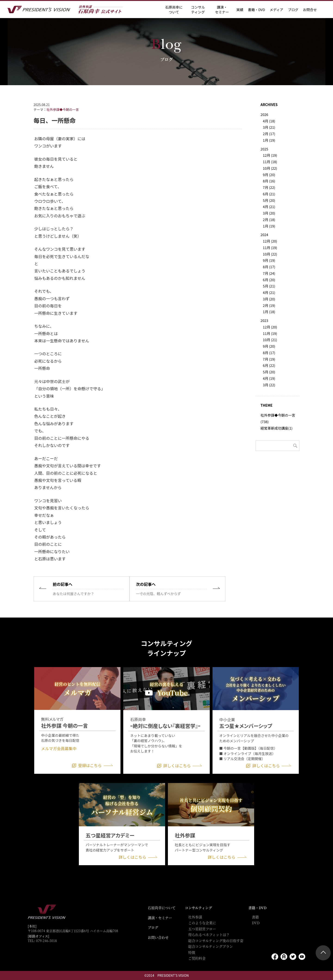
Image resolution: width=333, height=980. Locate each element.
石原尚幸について (162, 908)
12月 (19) (270, 155)
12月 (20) (270, 241)
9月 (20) (269, 175)
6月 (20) (269, 280)
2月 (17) (269, 134)
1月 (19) (269, 140)
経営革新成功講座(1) (277, 428)
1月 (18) (269, 312)
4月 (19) (269, 378)
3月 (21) (269, 127)
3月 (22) (269, 385)
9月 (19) (269, 260)
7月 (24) (269, 273)
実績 (240, 10)
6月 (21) (269, 194)
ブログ (293, 10)
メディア (276, 10)
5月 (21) (269, 286)
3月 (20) (269, 213)
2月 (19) (269, 305)
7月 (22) (269, 187)
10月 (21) (270, 340)
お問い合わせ (158, 937)
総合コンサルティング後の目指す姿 (216, 941)
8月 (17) (269, 267)
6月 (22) (269, 365)
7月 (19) (269, 359)
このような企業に (202, 923)
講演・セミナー (160, 918)
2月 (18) (269, 220)
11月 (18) (270, 162)
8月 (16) (269, 181)
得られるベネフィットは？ (209, 935)
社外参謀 (195, 917)
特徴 (192, 952)
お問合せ (310, 10)
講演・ (222, 9)
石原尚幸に (174, 9)
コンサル (198, 9)
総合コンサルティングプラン (211, 946)
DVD (256, 923)
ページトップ (323, 953)
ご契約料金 (197, 958)
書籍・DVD (256, 10)
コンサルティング (198, 908)
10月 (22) (270, 168)
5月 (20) (269, 200)
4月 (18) (269, 121)
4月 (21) (269, 207)
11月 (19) (270, 248)
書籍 (255, 917)
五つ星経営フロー (202, 929)
